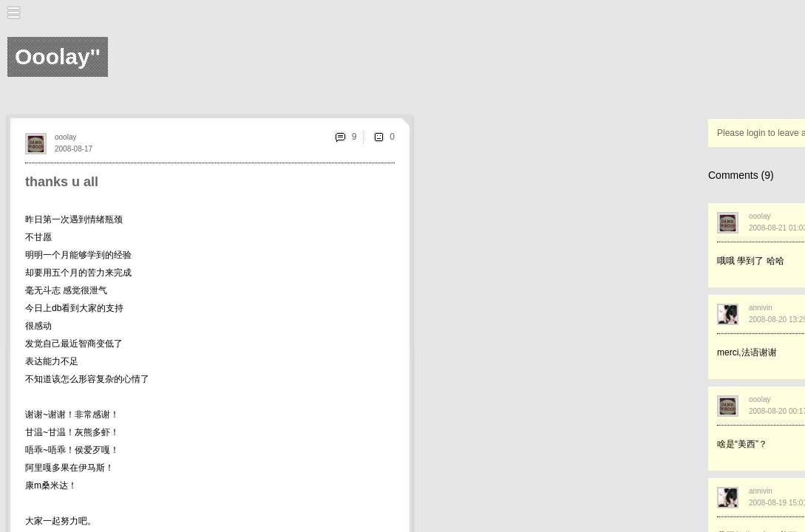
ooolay (65, 137)
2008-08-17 (74, 149)
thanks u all (62, 182)
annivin (761, 308)
